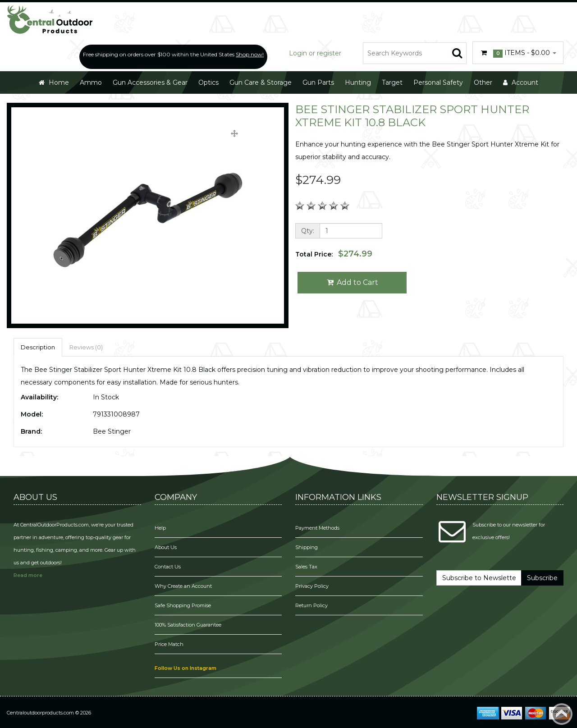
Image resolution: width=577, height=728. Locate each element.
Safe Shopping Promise (183, 605)
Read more (28, 575)
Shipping (307, 547)
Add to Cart (352, 282)
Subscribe (542, 578)
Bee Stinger (112, 431)
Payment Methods (317, 528)
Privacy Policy (313, 586)
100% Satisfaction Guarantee (189, 625)
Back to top (562, 714)
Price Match (169, 644)
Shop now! (250, 54)
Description (38, 347)
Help (160, 528)
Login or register (315, 53)
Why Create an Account (183, 586)
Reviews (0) (86, 347)
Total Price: (334, 254)
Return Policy (311, 605)
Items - (518, 53)
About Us (166, 547)
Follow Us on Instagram (185, 668)
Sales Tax (306, 567)
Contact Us (168, 567)
